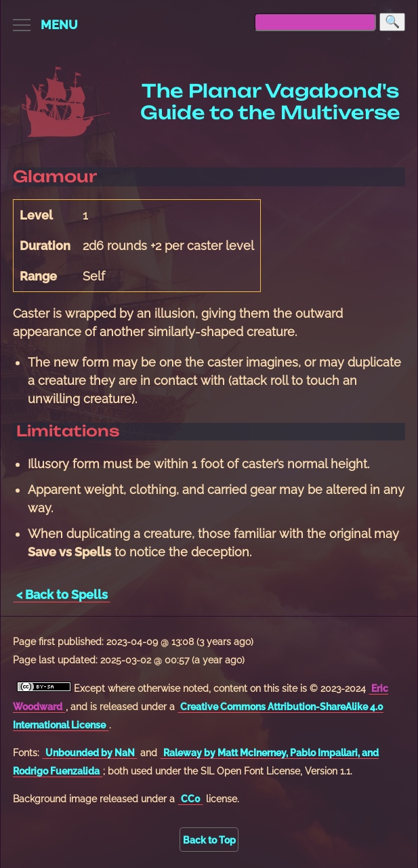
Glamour (55, 177)
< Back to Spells (62, 595)
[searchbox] (315, 22)
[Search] (392, 22)
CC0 (191, 799)
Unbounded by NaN (90, 752)
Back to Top (209, 840)
